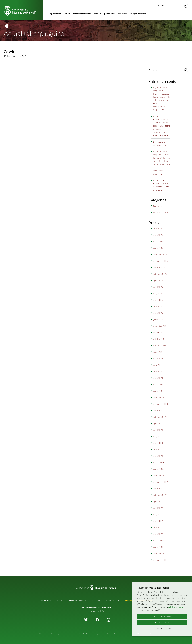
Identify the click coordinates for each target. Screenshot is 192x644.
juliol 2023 (158, 430)
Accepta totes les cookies (162, 616)
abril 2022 (158, 527)
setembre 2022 (160, 495)
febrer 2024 (159, 384)
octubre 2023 (159, 410)
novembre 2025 (160, 261)
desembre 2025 (160, 254)
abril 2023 (158, 449)
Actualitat (122, 13)
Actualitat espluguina (34, 33)
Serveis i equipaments (104, 13)
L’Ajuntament (55, 13)
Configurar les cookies (162, 628)
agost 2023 (158, 423)
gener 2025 (158, 319)
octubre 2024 (159, 339)
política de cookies (176, 607)
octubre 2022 (159, 488)
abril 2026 (158, 228)
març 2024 (158, 378)
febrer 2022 (159, 540)
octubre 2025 (159, 267)
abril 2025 (158, 306)
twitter (86, 620)
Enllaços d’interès (138, 13)
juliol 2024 (158, 358)
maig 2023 (158, 443)
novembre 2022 (160, 482)
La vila (67, 13)
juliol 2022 (158, 508)
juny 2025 (158, 293)
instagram (109, 620)
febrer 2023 (159, 462)
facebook (97, 620)
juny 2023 (158, 436)
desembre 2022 (160, 475)
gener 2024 (158, 391)
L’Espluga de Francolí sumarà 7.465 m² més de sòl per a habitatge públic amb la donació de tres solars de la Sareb (162, 126)
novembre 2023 (160, 404)
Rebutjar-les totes (162, 622)
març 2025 (158, 313)
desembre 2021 (160, 553)
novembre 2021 (160, 560)
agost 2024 (158, 352)
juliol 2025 (158, 287)
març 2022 (158, 534)
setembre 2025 (160, 274)
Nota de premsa (160, 212)
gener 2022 (158, 547)
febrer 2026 (159, 241)
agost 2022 (158, 501)
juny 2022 (158, 514)
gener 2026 (158, 248)
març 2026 (158, 235)
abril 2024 (158, 371)
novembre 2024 (160, 332)
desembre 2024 (160, 326)
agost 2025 (158, 280)
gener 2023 (158, 469)
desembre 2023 (160, 397)
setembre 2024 (160, 345)
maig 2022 (158, 521)
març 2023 (158, 456)
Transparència (127, 634)
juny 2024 (158, 365)
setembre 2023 (160, 417)
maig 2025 (158, 300)
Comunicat (158, 206)
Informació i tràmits (82, 13)
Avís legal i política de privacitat (104, 634)
